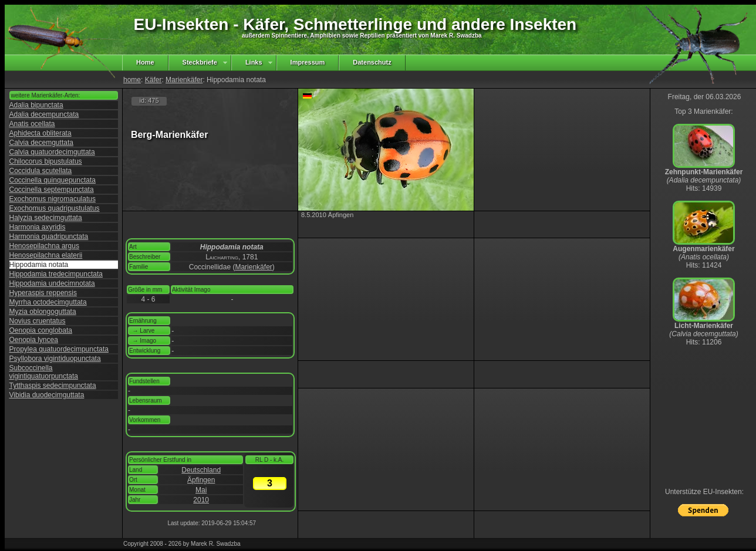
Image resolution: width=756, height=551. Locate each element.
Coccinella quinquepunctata (53, 180)
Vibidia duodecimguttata (47, 395)
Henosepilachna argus (44, 246)
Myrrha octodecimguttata (48, 302)
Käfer (153, 80)
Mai (201, 490)
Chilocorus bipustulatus (46, 161)
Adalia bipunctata (36, 105)
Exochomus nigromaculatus (53, 199)
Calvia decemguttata (41, 143)
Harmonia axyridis (38, 227)
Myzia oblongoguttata (43, 312)
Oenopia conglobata (41, 330)
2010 (201, 500)
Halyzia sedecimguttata (46, 218)
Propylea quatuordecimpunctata (59, 349)
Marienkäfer (184, 80)
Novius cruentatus (38, 321)
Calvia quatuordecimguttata (52, 152)
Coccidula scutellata (41, 171)
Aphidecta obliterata (41, 133)
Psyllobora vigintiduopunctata (55, 359)
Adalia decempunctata (44, 114)
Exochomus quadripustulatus (55, 208)
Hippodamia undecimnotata (52, 283)
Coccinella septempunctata (52, 190)
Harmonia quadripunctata (49, 236)
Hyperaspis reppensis (43, 293)
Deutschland (201, 470)
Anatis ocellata (32, 124)
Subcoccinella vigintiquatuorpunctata (44, 372)
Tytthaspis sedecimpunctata (53, 386)
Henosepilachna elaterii (46, 255)
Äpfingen (201, 480)
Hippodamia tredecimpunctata (56, 274)
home (132, 80)
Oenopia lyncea (34, 340)
